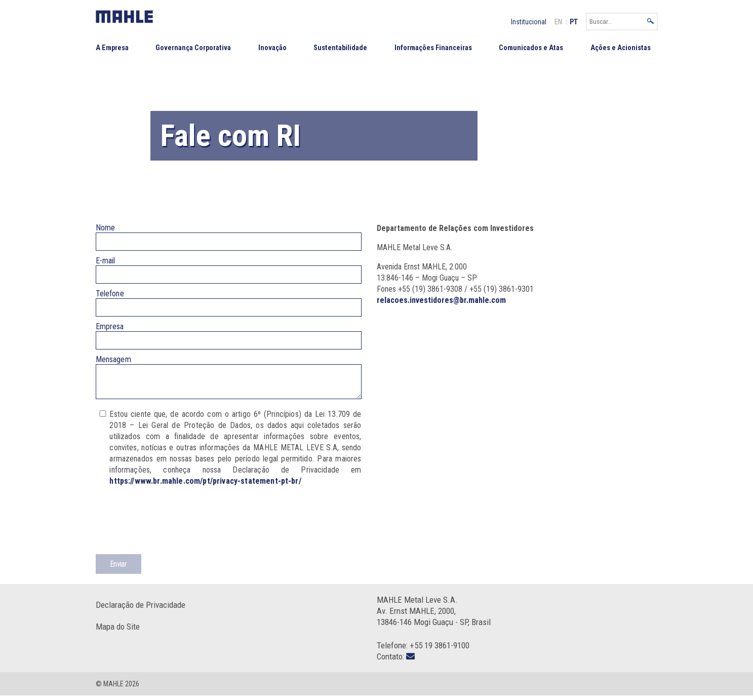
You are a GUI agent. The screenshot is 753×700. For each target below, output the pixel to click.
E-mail (106, 261)
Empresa (110, 326)
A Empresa (112, 48)
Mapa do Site (118, 631)
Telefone (110, 294)
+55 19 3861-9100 (440, 650)
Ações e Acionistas (621, 48)
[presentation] (173, 529)
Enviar (118, 569)
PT (574, 22)
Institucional (529, 22)
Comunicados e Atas (531, 48)
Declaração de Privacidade (141, 609)
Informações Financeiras (433, 48)
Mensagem (113, 359)
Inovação (272, 48)
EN (558, 22)
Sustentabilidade (340, 48)
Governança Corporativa (193, 48)
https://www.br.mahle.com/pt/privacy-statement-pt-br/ (205, 485)
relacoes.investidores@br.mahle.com (441, 300)
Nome (106, 228)
